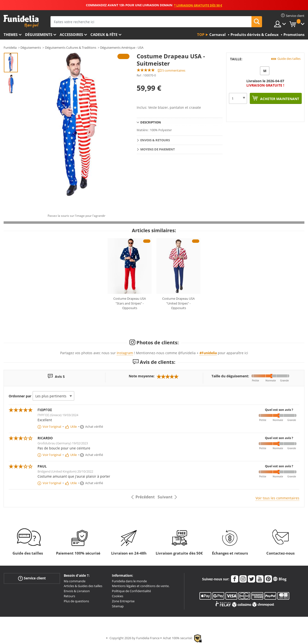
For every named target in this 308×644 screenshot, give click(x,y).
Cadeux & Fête (104, 34)
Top (201, 34)
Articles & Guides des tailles (83, 586)
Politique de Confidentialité (131, 591)
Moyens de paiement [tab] (158, 149)
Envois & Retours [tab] (155, 140)
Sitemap (118, 606)
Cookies (118, 596)
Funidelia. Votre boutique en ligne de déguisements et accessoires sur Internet (21, 21)
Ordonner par (20, 396)
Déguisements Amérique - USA (122, 47)
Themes (11, 34)
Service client (32, 578)
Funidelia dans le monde (129, 581)
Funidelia (10, 47)
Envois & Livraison (77, 591)
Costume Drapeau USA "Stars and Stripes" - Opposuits (130, 303)
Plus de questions (76, 601)
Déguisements (39, 34)
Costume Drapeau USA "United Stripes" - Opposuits (178, 303)
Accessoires (71, 34)
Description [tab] (151, 122)
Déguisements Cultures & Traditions (71, 47)
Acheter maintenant (279, 99)
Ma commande (75, 581)
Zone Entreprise (123, 601)
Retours (69, 596)
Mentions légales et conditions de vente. (141, 586)
